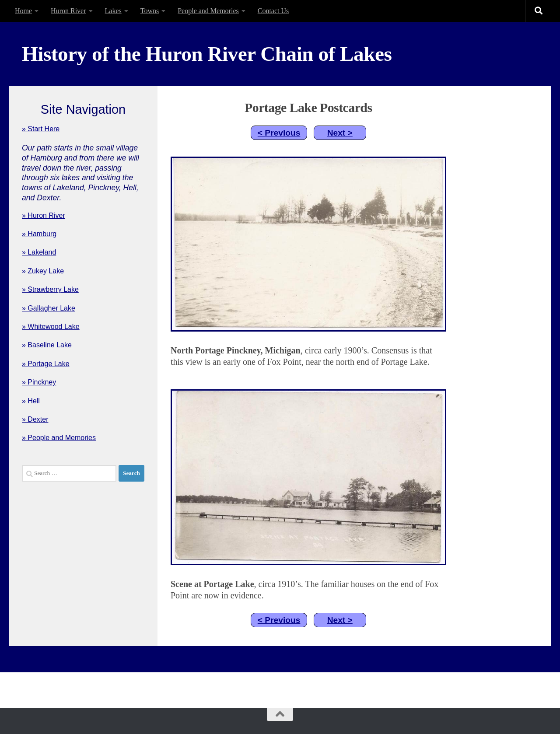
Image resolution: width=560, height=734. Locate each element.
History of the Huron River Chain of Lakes (207, 54)
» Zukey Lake (43, 271)
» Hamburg (39, 234)
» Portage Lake (46, 364)
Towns (150, 11)
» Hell (31, 401)
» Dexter (35, 419)
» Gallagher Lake (49, 308)
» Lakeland (39, 252)
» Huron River (44, 215)
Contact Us (273, 11)
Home (23, 11)
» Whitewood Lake (51, 327)
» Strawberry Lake (50, 289)
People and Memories (208, 11)
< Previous (279, 133)
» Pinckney (39, 382)
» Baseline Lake (47, 345)
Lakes (113, 11)
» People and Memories (59, 438)
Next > (340, 133)
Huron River (68, 11)
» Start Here (41, 129)
